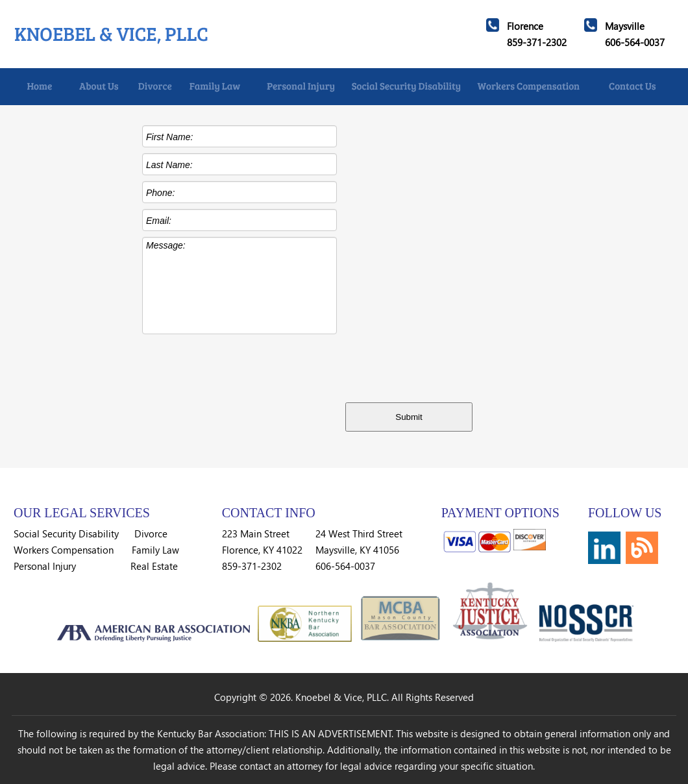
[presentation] (441, 365)
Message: (240, 286)
